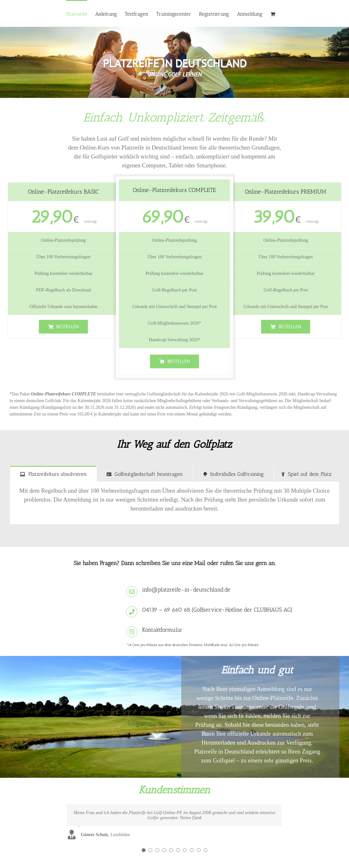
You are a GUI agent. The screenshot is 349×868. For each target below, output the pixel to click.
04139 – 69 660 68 (166, 610)
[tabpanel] (174, 503)
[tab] (53, 474)
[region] (174, 62)
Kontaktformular (162, 630)
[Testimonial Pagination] (144, 850)
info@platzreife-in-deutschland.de (186, 590)
